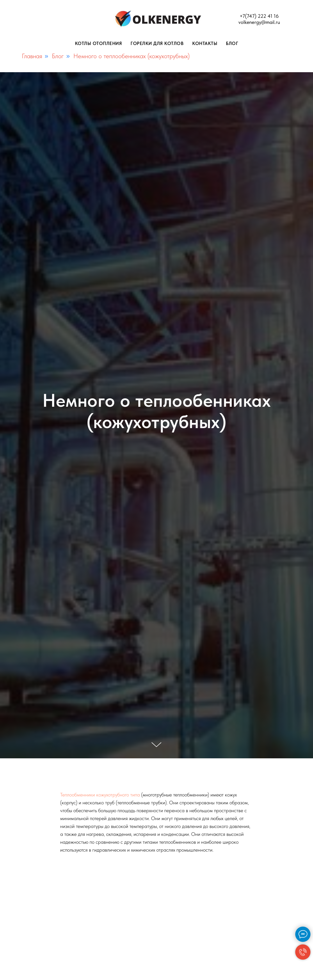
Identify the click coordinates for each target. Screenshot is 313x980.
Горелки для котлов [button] (157, 43)
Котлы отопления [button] (98, 43)
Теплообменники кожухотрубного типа (100, 795)
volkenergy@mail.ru (259, 22)
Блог (232, 43)
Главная (32, 56)
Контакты (205, 43)
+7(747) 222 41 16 (259, 16)
